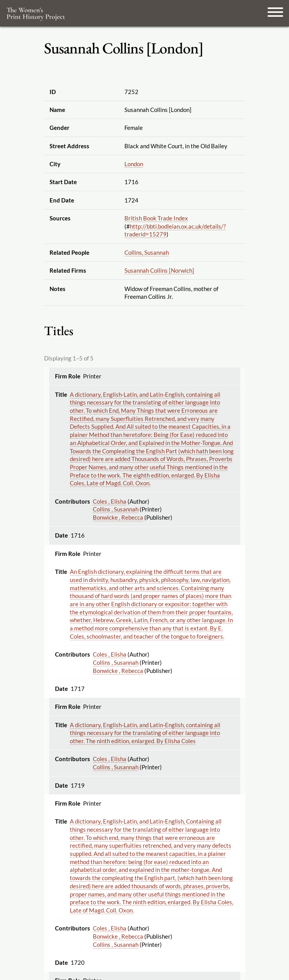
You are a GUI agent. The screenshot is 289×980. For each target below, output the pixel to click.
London (134, 164)
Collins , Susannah (116, 509)
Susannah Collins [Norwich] (159, 270)
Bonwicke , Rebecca (118, 517)
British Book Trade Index (156, 218)
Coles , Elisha (110, 501)
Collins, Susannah (147, 252)
